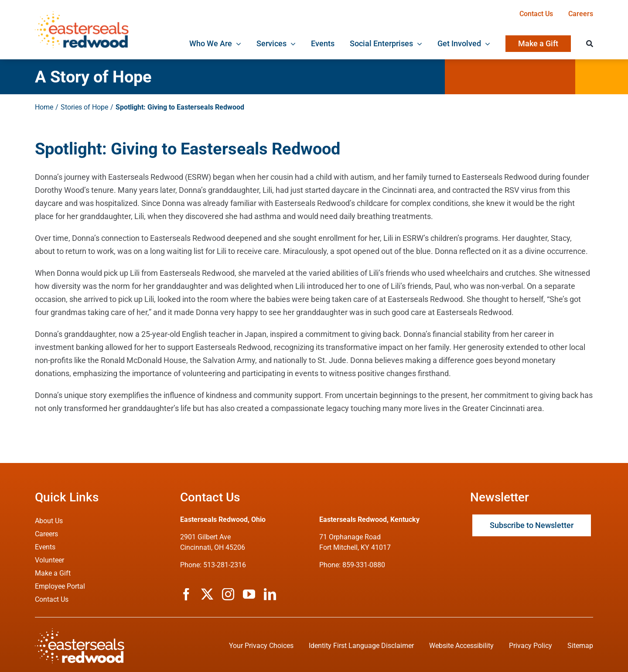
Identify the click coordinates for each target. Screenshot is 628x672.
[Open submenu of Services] (291, 44)
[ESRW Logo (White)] (80, 632)
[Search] (590, 44)
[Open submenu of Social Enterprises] (418, 44)
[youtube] (249, 594)
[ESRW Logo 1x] (82, 15)
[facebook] (186, 594)
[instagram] (228, 594)
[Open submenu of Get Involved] (486, 44)
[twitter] (207, 594)
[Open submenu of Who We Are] (237, 44)
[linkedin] (270, 594)
